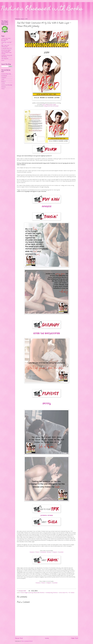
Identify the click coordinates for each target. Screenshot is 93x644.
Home (47, 638)
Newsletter (61, 552)
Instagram (55, 552)
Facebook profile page (7, 85)
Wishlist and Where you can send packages (6, 40)
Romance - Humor (58, 593)
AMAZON (47, 207)
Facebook (32, 552)
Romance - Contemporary (46, 593)
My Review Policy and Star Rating (7, 56)
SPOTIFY (47, 404)
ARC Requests (5, 59)
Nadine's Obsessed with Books (42, 9)
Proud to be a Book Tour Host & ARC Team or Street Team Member (6, 52)
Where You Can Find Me (6, 43)
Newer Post (19, 638)
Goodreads (43, 552)
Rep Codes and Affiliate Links (5, 46)
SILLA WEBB (45, 105)
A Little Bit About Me (6, 48)
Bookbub (49, 552)
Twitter (3, 83)
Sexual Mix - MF (66, 593)
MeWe (3, 89)
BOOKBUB (50, 515)
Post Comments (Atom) (27, 641)
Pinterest (3, 87)
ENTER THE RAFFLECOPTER (47, 334)
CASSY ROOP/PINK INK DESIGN (51, 106)
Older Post (75, 638)
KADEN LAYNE (53, 105)
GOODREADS (44, 515)
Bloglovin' (3, 81)
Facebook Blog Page (6, 74)
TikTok (3, 79)
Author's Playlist (24, 593)
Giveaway (31, 593)
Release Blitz (37, 593)
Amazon (37, 552)
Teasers (72, 593)
